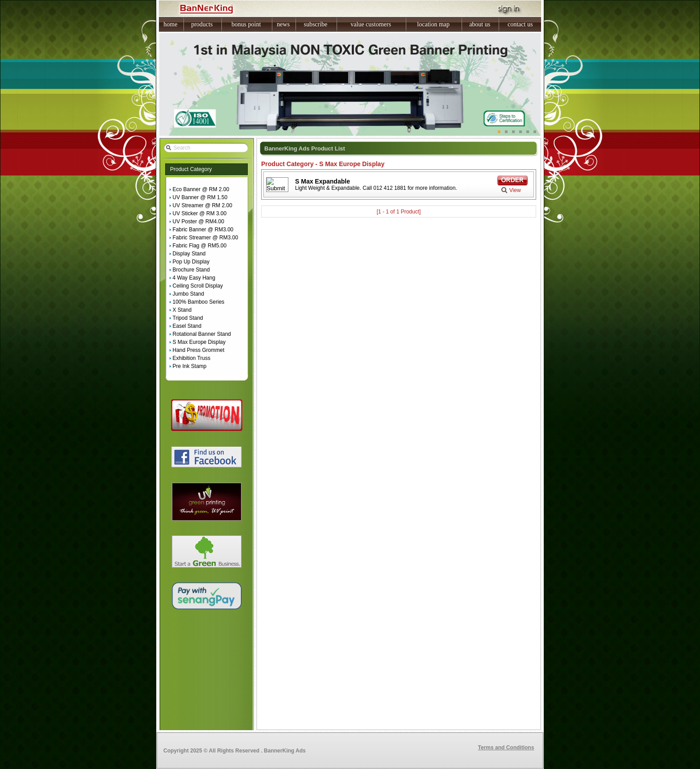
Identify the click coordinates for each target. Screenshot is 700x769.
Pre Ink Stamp (190, 366)
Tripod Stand (188, 318)
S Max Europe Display (199, 342)
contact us (520, 24)
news (283, 24)
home (170, 24)
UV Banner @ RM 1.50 (200, 197)
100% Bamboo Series (199, 302)
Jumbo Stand (189, 294)
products (202, 24)
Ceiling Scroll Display (198, 286)
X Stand (182, 310)
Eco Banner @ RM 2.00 (201, 189)
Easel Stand (187, 326)
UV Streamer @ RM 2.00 (203, 205)
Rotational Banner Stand (202, 334)
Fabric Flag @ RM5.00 (200, 246)
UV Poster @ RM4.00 (199, 222)
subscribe (315, 24)
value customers (371, 24)
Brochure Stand (191, 270)
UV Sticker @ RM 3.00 (200, 213)
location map (433, 24)
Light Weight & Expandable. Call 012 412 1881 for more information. (376, 188)
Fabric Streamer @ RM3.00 (206, 238)
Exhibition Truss (192, 358)
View (515, 190)
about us (480, 24)
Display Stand (189, 254)
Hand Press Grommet (199, 350)
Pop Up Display (191, 262)
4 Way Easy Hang (194, 278)
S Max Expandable (323, 181)
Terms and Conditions (506, 748)
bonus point (246, 24)
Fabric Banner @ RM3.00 (203, 230)
